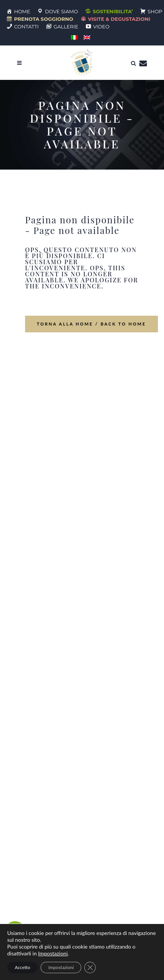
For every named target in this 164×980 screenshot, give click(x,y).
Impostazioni (53, 953)
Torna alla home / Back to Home (91, 324)
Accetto (22, 967)
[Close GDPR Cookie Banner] (90, 968)
